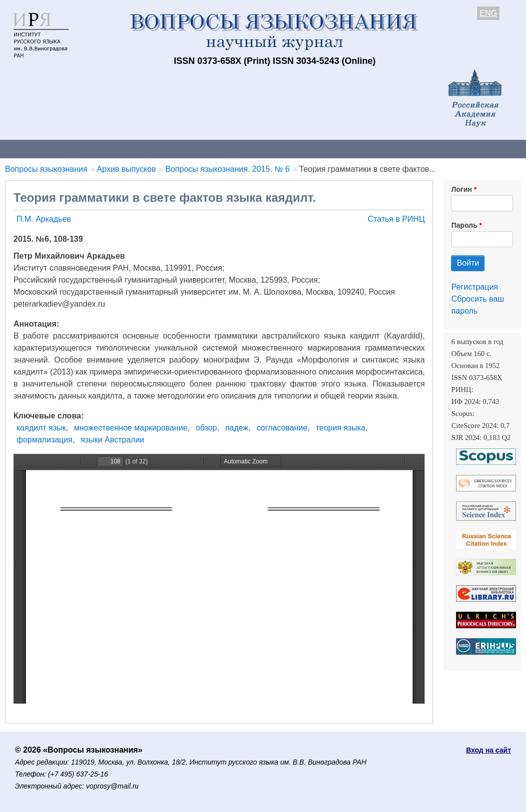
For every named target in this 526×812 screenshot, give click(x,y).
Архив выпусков (280, 149)
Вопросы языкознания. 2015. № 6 (228, 169)
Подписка (347, 149)
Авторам (141, 149)
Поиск (505, 149)
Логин (461, 189)
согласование (282, 428)
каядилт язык (41, 428)
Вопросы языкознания (46, 169)
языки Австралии (113, 440)
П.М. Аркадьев (44, 219)
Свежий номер (203, 149)
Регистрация (475, 287)
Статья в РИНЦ (396, 219)
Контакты (87, 149)
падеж (237, 428)
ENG (488, 13)
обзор (207, 428)
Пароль (464, 225)
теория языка (341, 428)
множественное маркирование (131, 428)
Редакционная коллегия (429, 149)
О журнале (30, 149)
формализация (44, 440)
